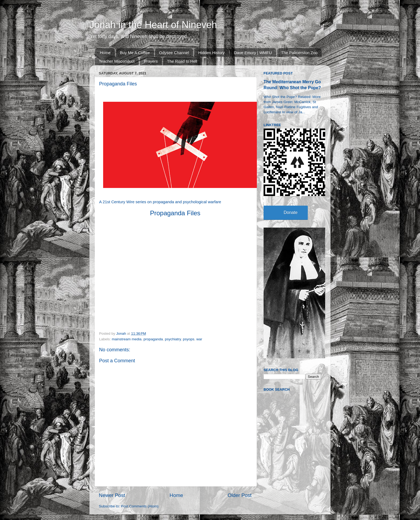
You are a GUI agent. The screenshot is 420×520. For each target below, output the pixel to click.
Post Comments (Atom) (140, 506)
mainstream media (127, 339)
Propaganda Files (175, 213)
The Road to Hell (182, 61)
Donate (291, 212)
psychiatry (173, 339)
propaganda (153, 339)
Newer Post (112, 495)
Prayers (151, 61)
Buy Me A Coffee (135, 53)
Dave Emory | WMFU (253, 53)
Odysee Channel (174, 53)
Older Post (240, 495)
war (199, 339)
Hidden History (211, 53)
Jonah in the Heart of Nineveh (153, 25)
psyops (189, 339)
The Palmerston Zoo (299, 53)
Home (105, 53)
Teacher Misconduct (117, 61)
